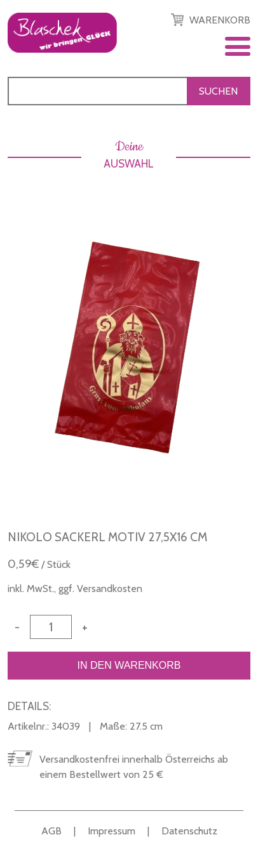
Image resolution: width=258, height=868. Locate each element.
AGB (51, 831)
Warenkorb (220, 20)
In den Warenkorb (129, 665)
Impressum (112, 831)
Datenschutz (189, 831)
